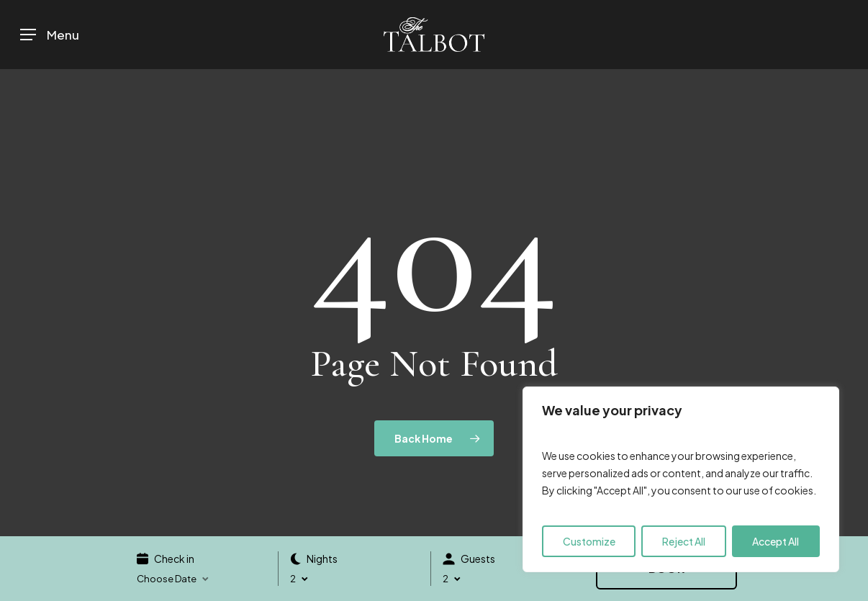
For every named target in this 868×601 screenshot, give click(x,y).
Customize (589, 541)
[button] (50, 35)
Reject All (684, 541)
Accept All (776, 541)
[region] (681, 479)
